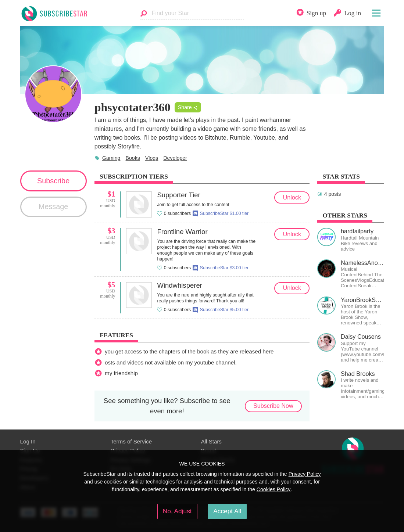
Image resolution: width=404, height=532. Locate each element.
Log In (28, 441)
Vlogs (152, 158)
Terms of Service (131, 441)
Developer (175, 158)
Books (133, 158)
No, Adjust (177, 511)
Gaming (111, 158)
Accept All (227, 511)
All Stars (211, 441)
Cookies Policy (274, 489)
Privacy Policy (305, 474)
